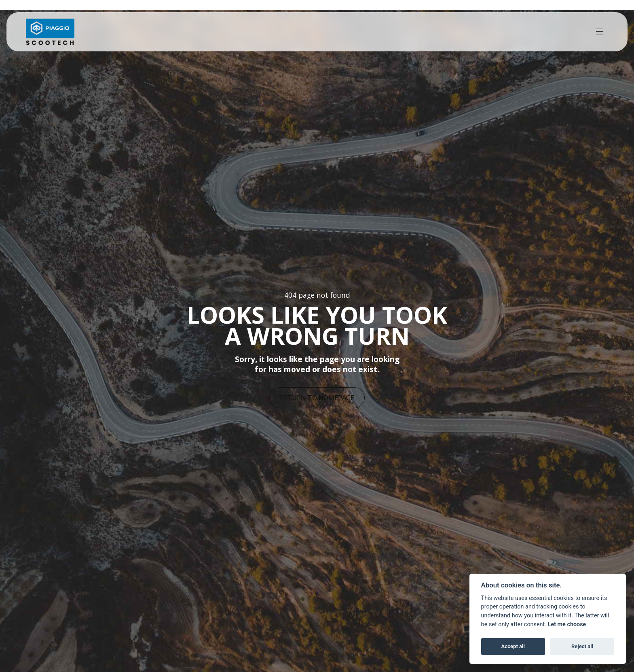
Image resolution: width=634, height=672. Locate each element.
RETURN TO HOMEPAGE (317, 398)
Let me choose (567, 624)
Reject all (582, 646)
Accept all (513, 646)
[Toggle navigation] (600, 32)
